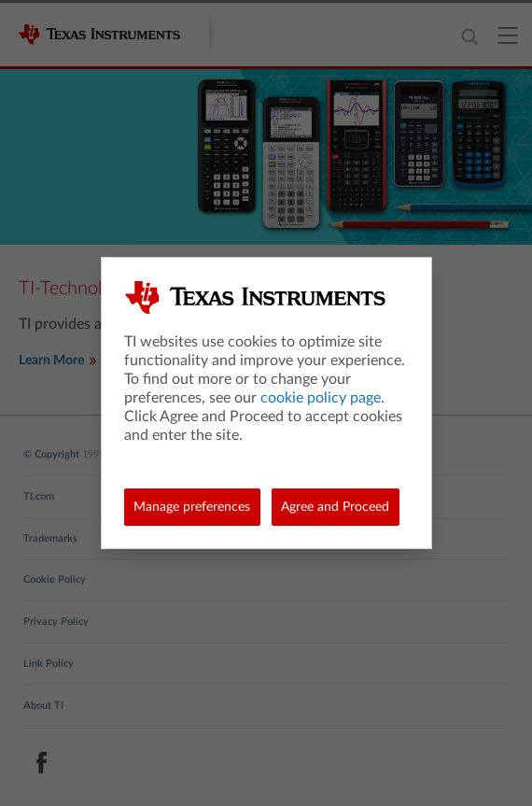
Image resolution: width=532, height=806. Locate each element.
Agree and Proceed (335, 507)
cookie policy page (321, 398)
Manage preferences (192, 507)
